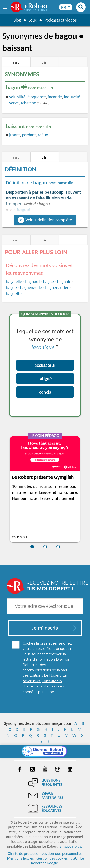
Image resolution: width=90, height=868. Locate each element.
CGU (74, 858)
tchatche (28, 103)
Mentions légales (20, 858)
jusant (15, 135)
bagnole (64, 282)
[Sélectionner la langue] (66, 7)
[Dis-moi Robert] (45, 751)
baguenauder (57, 288)
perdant (29, 135)
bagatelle (14, 282)
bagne (48, 282)
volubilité (17, 97)
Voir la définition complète (49, 220)
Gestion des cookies (52, 858)
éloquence (36, 97)
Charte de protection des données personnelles (45, 853)
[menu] (6, 7)
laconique (43, 347)
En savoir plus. (71, 846)
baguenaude (31, 288)
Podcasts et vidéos (60, 20)
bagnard (32, 282)
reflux (43, 135)
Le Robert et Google (57, 861)
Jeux (33, 20)
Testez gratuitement (57, 498)
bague (11, 288)
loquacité (72, 97)
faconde (55, 97)
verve (14, 103)
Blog (17, 20)
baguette (14, 294)
